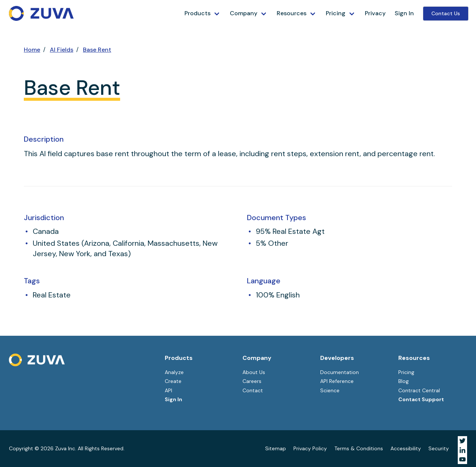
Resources (292, 13)
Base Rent (97, 50)
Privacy (375, 13)
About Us (254, 372)
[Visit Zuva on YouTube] (462, 459)
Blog (403, 381)
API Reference (337, 381)
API (168, 390)
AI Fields (62, 50)
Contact (253, 390)
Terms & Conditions (359, 448)
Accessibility (406, 448)
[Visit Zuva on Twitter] (462, 441)
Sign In (404, 13)
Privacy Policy (310, 448)
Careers (252, 381)
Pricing (336, 13)
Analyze (174, 372)
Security (439, 448)
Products (197, 13)
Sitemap (276, 448)
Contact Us (446, 13)
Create (173, 381)
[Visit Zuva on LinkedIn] (462, 450)
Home (32, 50)
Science (330, 390)
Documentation (340, 372)
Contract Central (419, 390)
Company (244, 13)
